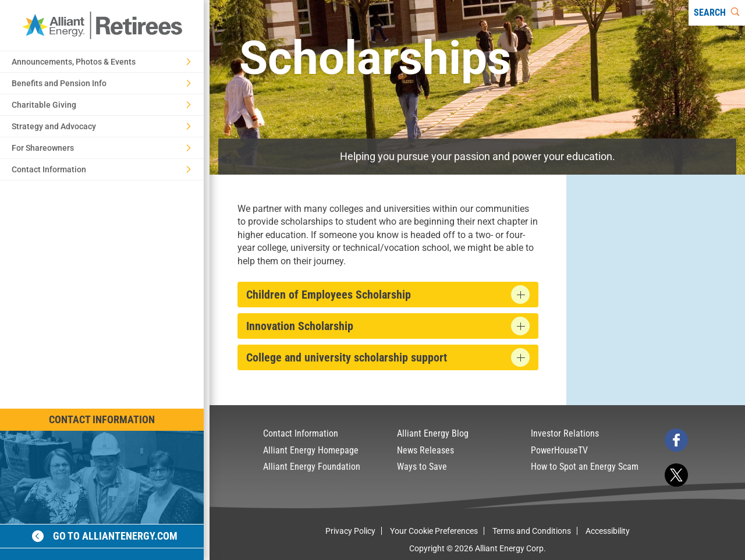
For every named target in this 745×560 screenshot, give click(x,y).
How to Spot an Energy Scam (585, 467)
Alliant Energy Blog (433, 433)
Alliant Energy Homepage (311, 450)
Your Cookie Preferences (434, 531)
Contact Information (102, 419)
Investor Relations (565, 433)
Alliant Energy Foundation (312, 467)
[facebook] (676, 440)
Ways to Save (422, 467)
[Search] (717, 13)
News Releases (425, 450)
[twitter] (676, 475)
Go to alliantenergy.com (105, 536)
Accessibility (608, 531)
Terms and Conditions (532, 531)
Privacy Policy (350, 531)
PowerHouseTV (559, 450)
